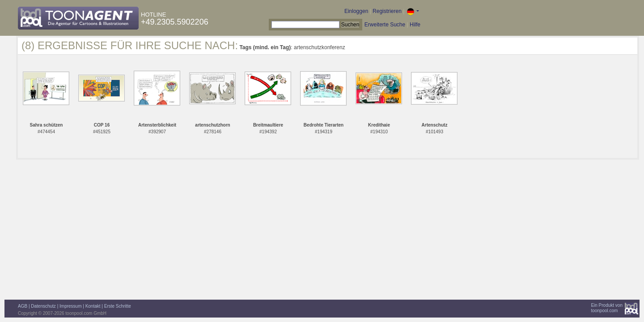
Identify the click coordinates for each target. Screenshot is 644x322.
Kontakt (93, 306)
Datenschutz (43, 306)
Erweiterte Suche (385, 25)
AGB (23, 306)
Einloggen (356, 11)
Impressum (70, 306)
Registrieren (387, 11)
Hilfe (415, 25)
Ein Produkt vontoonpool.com (607, 308)
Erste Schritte (118, 306)
